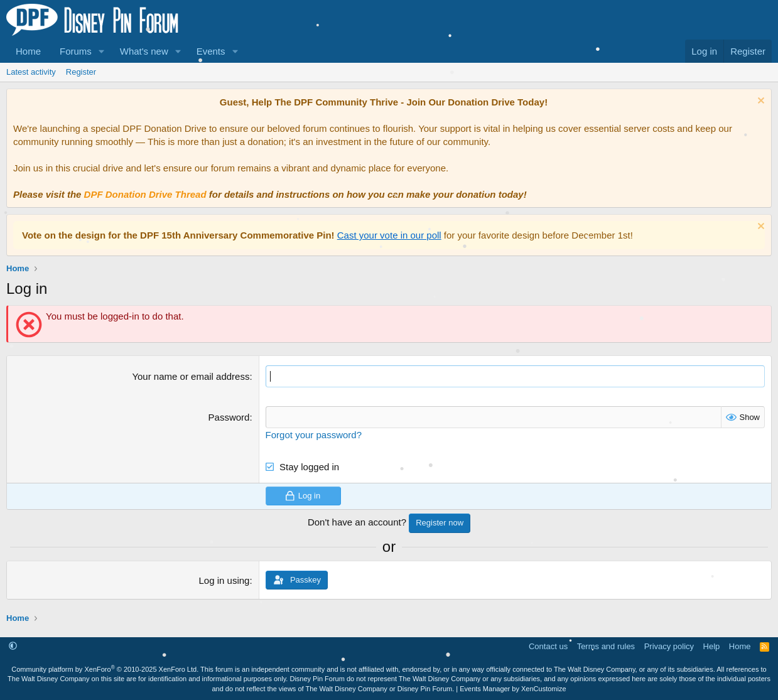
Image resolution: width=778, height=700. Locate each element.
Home (28, 51)
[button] (102, 51)
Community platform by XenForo (105, 669)
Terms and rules (606, 646)
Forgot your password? (314, 435)
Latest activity (31, 72)
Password (229, 417)
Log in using (224, 580)
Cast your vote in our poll (389, 235)
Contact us (548, 646)
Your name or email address (191, 376)
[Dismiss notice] (759, 102)
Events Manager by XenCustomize (513, 689)
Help (712, 646)
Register (81, 72)
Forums (76, 51)
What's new (144, 51)
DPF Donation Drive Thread (145, 194)
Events (211, 51)
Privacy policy (669, 646)
